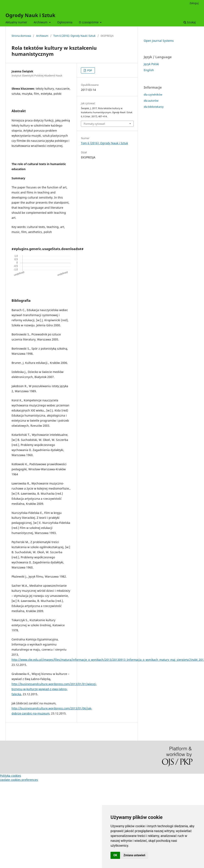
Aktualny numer (16, 22)
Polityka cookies (11, 776)
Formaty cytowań (94, 124)
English (149, 70)
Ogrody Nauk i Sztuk (30, 15)
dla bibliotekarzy (154, 107)
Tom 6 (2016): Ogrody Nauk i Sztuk (74, 36)
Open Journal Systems (159, 41)
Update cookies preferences (19, 780)
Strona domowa (21, 36)
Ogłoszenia (65, 22)
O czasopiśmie (89, 22)
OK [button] (115, 855)
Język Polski (151, 64)
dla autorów (151, 101)
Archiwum (41, 22)
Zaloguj (194, 3)
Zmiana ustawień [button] (134, 855)
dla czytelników (153, 95)
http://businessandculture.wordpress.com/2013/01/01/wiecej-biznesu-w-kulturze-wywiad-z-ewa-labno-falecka (54, 689)
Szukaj (190, 22)
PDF (89, 70)
